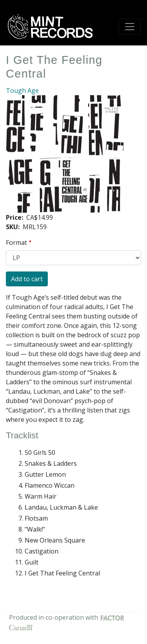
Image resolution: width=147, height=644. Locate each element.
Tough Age (22, 90)
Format (16, 242)
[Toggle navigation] (130, 27)
